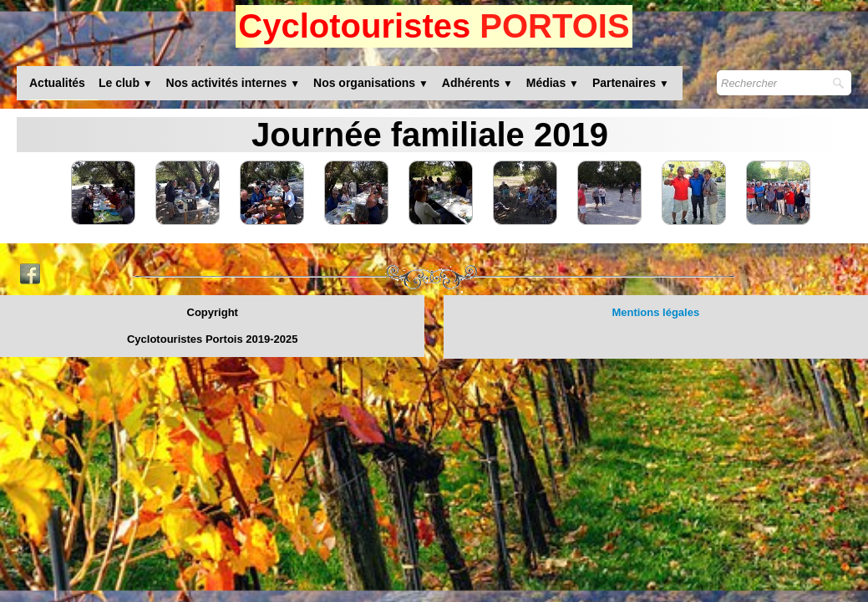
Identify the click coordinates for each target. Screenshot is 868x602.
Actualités (57, 83)
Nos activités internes (233, 83)
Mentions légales (655, 312)
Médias (553, 83)
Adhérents (477, 83)
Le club (126, 83)
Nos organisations (371, 83)
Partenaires (631, 83)
